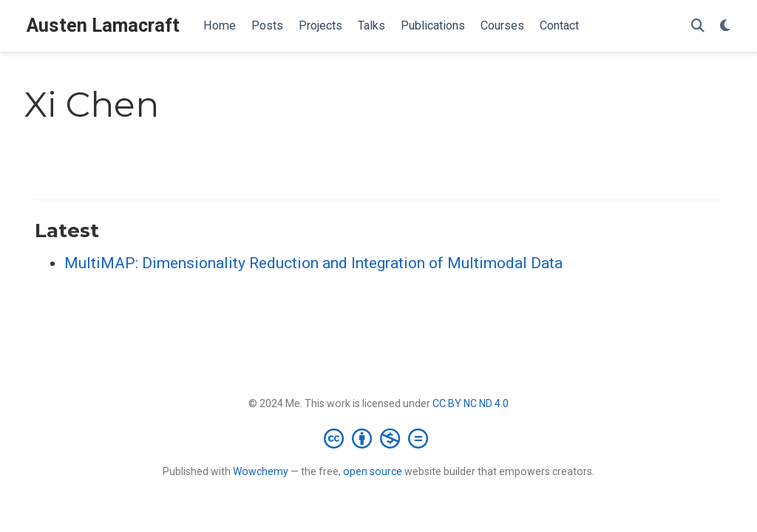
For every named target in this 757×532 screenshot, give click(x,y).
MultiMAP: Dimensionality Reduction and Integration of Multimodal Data (313, 263)
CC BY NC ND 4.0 (471, 403)
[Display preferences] (725, 26)
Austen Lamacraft (103, 25)
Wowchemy (261, 471)
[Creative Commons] (379, 438)
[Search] (698, 26)
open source (373, 471)
